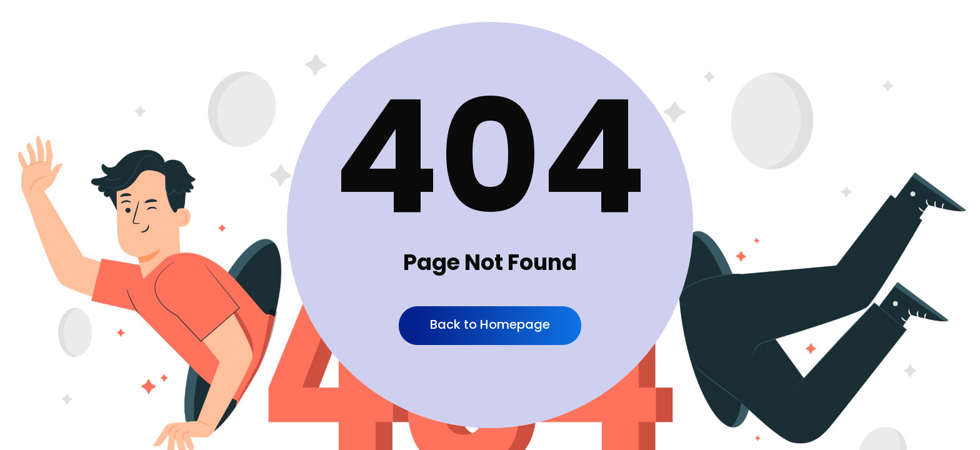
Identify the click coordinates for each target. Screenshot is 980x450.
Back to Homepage (490, 324)
